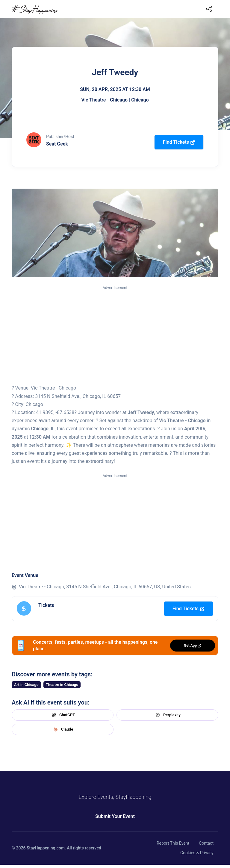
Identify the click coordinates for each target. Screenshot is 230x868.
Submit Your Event (115, 816)
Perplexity (167, 715)
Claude (63, 729)
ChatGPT (63, 715)
